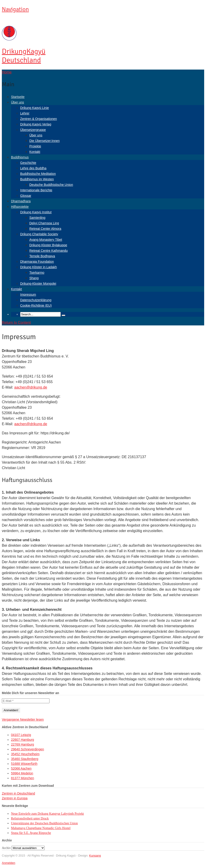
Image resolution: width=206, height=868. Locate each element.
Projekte (35, 146)
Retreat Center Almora (45, 229)
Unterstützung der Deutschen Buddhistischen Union (44, 823)
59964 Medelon (22, 773)
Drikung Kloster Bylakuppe (48, 245)
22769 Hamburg (22, 744)
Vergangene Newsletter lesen (23, 719)
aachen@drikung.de (31, 387)
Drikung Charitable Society (39, 234)
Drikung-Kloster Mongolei (38, 284)
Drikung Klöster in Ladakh (38, 267)
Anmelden (9, 863)
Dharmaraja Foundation (37, 262)
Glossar (26, 196)
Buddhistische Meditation (38, 174)
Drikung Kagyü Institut (36, 212)
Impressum (28, 295)
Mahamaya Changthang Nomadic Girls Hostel (41, 828)
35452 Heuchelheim (25, 754)
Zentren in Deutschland (18, 793)
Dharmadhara (21, 201)
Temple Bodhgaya (42, 256)
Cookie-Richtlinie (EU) (36, 306)
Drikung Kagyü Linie (34, 108)
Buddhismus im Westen (37, 179)
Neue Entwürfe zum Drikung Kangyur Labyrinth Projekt (47, 814)
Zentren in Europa (15, 798)
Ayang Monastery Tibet (46, 240)
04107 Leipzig (21, 735)
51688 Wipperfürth (24, 764)
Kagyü (24, 56)
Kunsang (95, 856)
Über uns (18, 102)
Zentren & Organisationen (38, 119)
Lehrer (25, 113)
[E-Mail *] (26, 701)
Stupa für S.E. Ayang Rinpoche (31, 833)
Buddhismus (20, 157)
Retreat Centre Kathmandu (48, 251)
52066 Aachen (21, 768)
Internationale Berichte (36, 190)
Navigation (15, 9)
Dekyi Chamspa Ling (44, 223)
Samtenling (37, 218)
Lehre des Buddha (33, 168)
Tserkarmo (37, 273)
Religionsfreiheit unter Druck (30, 818)
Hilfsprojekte (20, 207)
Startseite (18, 97)
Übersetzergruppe (33, 130)
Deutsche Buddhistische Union (51, 185)
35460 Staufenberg (25, 759)
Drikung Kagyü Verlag (36, 124)
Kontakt (35, 152)
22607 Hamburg (22, 740)
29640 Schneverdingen (27, 749)
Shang (34, 278)
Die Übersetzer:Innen (44, 141)
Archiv (6, 848)
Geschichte (28, 163)
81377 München (22, 778)
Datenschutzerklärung (36, 300)
